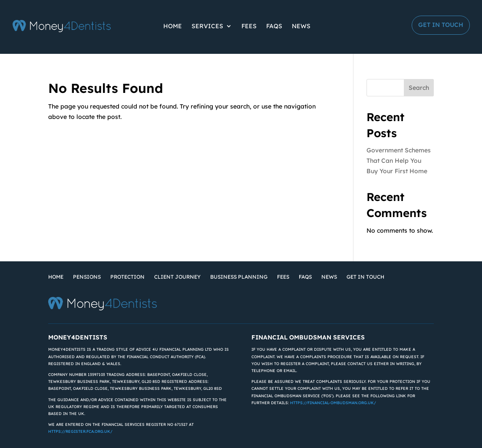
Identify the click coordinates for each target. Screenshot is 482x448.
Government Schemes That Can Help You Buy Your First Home (399, 161)
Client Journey (177, 277)
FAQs (274, 26)
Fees (249, 26)
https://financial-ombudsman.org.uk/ (333, 403)
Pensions (87, 277)
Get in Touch (441, 25)
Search (419, 88)
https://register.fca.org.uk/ (80, 431)
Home (173, 26)
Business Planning (239, 277)
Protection (127, 277)
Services (207, 26)
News (301, 26)
